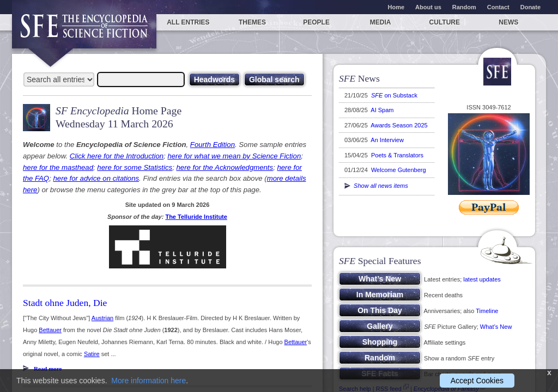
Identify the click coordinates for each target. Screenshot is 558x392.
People (316, 22)
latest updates (482, 279)
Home (396, 7)
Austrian (102, 318)
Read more (48, 369)
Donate (530, 7)
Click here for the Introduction (117, 156)
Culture (445, 22)
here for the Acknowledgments (225, 167)
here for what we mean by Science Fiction (234, 156)
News (508, 22)
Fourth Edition (213, 145)
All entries (188, 22)
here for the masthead (58, 167)
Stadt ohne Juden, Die (65, 303)
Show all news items (376, 186)
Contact (498, 7)
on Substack (394, 95)
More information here (148, 381)
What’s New (496, 327)
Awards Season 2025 (399, 125)
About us (428, 7)
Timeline (487, 311)
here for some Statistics (135, 167)
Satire (92, 354)
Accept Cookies (477, 381)
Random (464, 7)
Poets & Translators (397, 155)
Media (381, 22)
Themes (252, 22)
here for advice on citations (96, 178)
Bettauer (50, 330)
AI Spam (382, 110)
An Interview (387, 140)
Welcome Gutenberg (399, 170)
